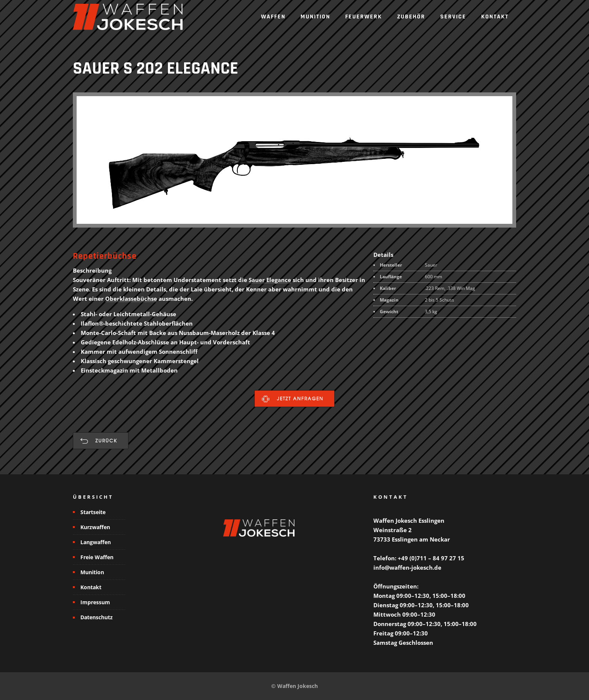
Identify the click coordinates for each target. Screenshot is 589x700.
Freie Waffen (97, 557)
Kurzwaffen (95, 527)
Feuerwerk (364, 17)
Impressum (95, 602)
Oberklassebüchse (131, 299)
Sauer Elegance (270, 280)
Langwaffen (96, 542)
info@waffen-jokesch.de (407, 567)
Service (453, 17)
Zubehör (411, 17)
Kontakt (495, 17)
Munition (315, 17)
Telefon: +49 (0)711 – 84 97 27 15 (419, 558)
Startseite (93, 512)
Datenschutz (97, 617)
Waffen (273, 17)
